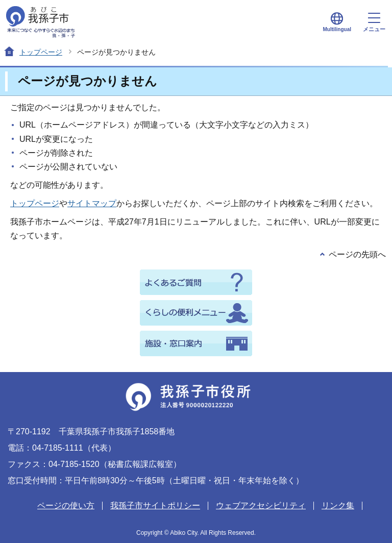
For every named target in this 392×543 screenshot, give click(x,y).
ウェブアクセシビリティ (261, 505)
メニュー (374, 22)
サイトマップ (92, 203)
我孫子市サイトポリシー (155, 505)
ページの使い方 (66, 505)
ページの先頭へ (357, 254)
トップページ (41, 52)
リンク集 (338, 505)
